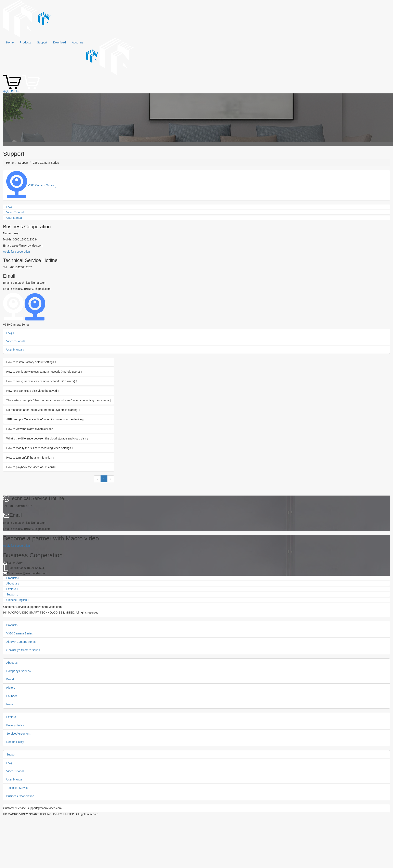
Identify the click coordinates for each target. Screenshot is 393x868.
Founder (12, 696)
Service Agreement (18, 734)
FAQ (10, 333)
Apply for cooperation (16, 252)
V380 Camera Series (19, 633)
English (16, 91)
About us (77, 42)
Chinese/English (17, 600)
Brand (10, 679)
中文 (6, 91)
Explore (12, 589)
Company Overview (19, 671)
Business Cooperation (20, 796)
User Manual (15, 350)
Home (10, 42)
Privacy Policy (15, 725)
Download (60, 42)
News (10, 704)
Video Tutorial (16, 341)
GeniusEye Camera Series (23, 650)
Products (25, 42)
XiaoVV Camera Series (21, 642)
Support (42, 42)
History (11, 688)
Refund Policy (15, 742)
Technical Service (17, 788)
